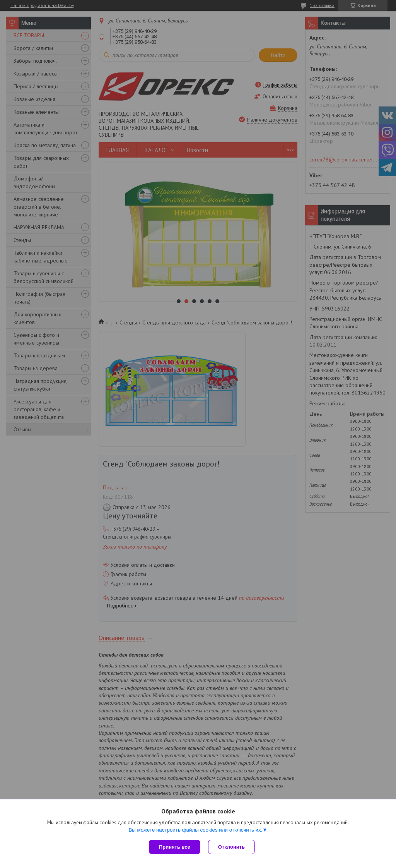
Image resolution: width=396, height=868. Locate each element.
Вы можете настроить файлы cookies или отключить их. (195, 830)
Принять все (175, 847)
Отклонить (231, 847)
